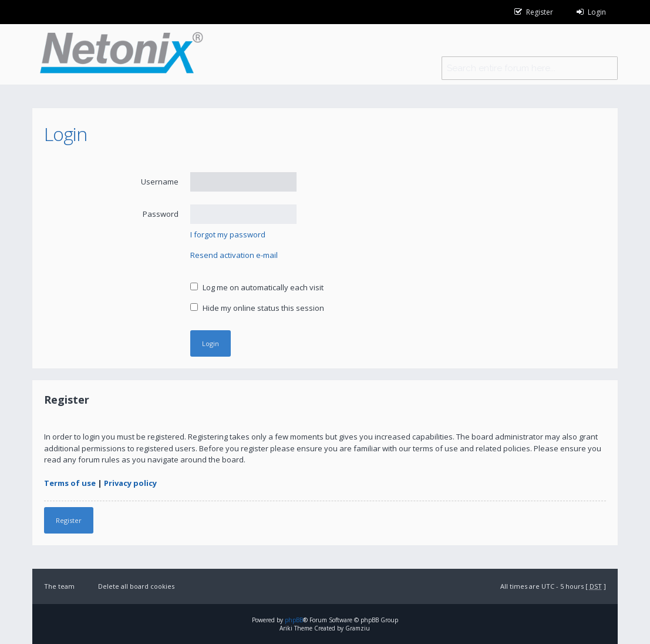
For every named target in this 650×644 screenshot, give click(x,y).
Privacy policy (130, 483)
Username (160, 182)
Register (69, 520)
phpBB (294, 620)
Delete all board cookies (136, 586)
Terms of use (70, 483)
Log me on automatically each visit (257, 287)
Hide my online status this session (257, 308)
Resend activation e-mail (234, 255)
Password (161, 214)
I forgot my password (228, 234)
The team (59, 586)
